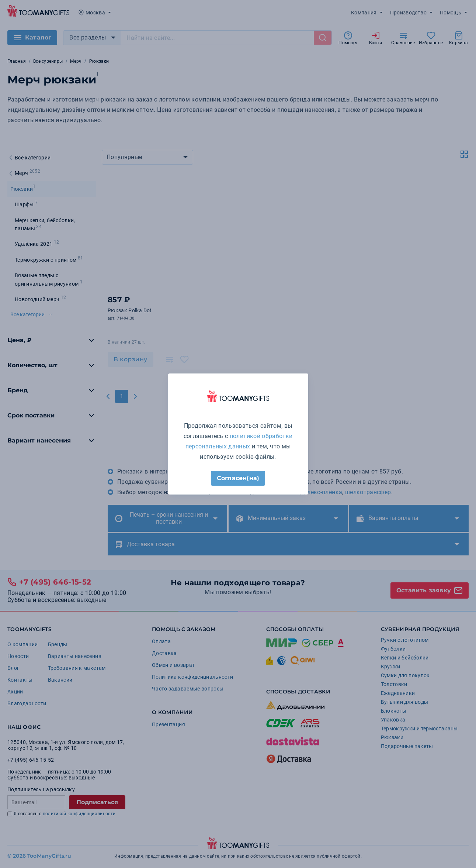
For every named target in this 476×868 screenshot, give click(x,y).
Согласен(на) (238, 478)
